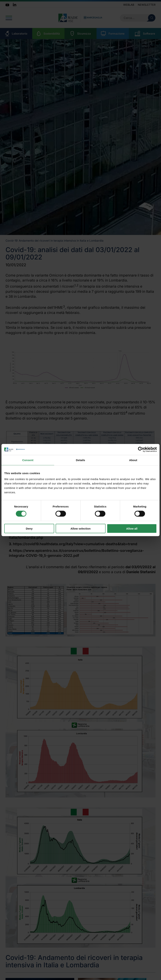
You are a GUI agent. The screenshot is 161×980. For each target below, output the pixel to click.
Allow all (132, 528)
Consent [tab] (28, 460)
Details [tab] (80, 460)
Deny (29, 528)
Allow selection (80, 528)
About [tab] (133, 460)
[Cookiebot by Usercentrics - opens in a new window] (141, 450)
